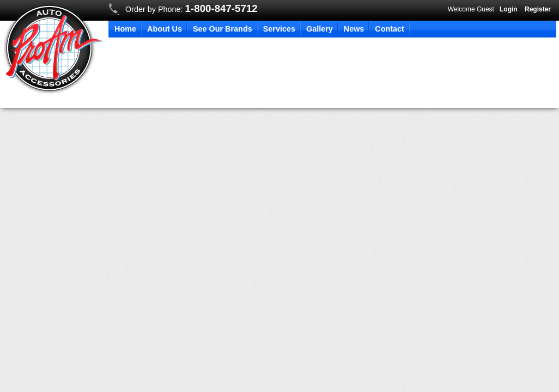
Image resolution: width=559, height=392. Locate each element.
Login (509, 9)
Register (538, 9)
